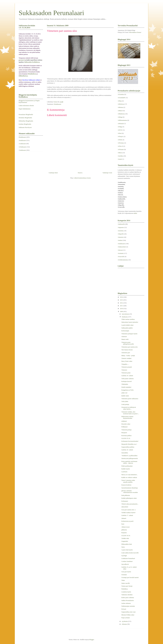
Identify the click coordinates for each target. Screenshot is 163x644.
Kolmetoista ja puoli (127, 521)
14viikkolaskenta (123, 260)
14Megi (120, 117)
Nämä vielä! (125, 339)
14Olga (120, 127)
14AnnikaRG (122, 98)
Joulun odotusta (126, 603)
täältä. (135, 213)
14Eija (120, 101)
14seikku (120, 156)
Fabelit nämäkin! (126, 387)
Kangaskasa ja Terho (127, 390)
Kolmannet (125, 501)
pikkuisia (124, 530)
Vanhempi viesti (107, 173)
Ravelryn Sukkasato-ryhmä (31, 80)
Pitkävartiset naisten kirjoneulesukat (127, 417)
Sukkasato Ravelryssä (25, 127)
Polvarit (124, 609)
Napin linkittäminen (25, 109)
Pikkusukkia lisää (126, 544)
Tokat (123, 580)
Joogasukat (125, 541)
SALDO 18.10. (126, 536)
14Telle (120, 140)
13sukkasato (22, 150)
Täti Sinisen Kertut (127, 350)
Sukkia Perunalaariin (128, 600)
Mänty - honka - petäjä (128, 356)
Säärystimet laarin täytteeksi (130, 322)
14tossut (120, 250)
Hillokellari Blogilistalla (26, 121)
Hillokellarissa (23, 76)
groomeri (22, 60)
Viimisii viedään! (126, 358)
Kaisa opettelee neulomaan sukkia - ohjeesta (129, 462)
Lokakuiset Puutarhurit (128, 558)
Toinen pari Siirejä (127, 586)
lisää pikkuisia (126, 495)
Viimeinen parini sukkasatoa (130, 399)
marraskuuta (126, 314)
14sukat (120, 240)
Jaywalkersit (125, 564)
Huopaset (124, 433)
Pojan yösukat (125, 618)
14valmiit (121, 253)
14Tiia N (120, 146)
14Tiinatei (121, 149)
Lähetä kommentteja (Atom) (82, 178)
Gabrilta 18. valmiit (127, 450)
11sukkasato (22, 144)
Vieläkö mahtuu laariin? (128, 513)
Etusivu (80, 173)
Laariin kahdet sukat (127, 325)
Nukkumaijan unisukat (128, 606)
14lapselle (121, 234)
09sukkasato (58, 104)
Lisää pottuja (125, 404)
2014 (122, 297)
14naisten (121, 237)
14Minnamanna (122, 120)
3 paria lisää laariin (127, 550)
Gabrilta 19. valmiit (127, 376)
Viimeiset (124, 370)
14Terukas (121, 143)
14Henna (120, 107)
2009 (122, 311)
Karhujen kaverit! (127, 381)
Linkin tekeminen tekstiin (26, 106)
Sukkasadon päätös (127, 328)
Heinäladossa (32, 74)
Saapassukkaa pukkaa (128, 447)
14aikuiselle (121, 224)
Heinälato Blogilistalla (25, 118)
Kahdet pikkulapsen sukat (129, 498)
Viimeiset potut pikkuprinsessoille (128, 343)
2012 (122, 303)
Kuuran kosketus (126, 485)
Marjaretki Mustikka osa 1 (129, 444)
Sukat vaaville (126, 583)
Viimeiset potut (126, 373)
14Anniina (121, 94)
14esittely (121, 231)
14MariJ (120, 111)
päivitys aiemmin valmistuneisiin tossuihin (130, 492)
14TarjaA (120, 136)
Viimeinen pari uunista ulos (129, 347)
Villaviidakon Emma (135, 32)
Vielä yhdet (125, 401)
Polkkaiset (124, 427)
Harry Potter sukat (127, 361)
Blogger (92, 640)
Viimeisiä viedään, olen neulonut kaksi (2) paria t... (130, 413)
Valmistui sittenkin (127, 595)
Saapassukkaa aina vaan (128, 612)
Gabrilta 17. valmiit (127, 515)
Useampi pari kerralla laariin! (130, 577)
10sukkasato (22, 140)
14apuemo (121, 227)
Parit (123, 524)
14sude (120, 159)
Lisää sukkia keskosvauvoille (130, 553)
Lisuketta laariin (126, 592)
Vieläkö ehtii (125, 538)
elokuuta (125, 624)
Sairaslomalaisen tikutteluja (129, 488)
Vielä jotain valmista (127, 379)
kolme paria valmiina (128, 597)
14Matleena (121, 114)
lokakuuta (125, 317)
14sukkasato (121, 244)
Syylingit (124, 556)
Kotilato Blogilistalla (25, 124)
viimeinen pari (126, 353)
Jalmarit (124, 518)
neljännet (124, 421)
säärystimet (125, 507)
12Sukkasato (22, 147)
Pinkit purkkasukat (127, 466)
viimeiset (124, 336)
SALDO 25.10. (126, 438)
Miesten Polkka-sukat (128, 615)
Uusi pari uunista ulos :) (128, 510)
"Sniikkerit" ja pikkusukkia (129, 456)
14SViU (120, 130)
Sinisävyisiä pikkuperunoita (130, 458)
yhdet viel (124, 393)
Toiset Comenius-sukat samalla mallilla (128, 481)
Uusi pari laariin (126, 572)
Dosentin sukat (126, 424)
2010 (122, 309)
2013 (122, 300)
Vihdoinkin (125, 384)
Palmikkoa (125, 589)
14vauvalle (121, 257)
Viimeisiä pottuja (126, 430)
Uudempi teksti (53, 173)
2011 (122, 306)
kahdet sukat (125, 396)
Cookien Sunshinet (127, 561)
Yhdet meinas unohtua (128, 319)
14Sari (120, 133)
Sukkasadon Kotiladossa (32, 62)
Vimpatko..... (125, 364)
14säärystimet (122, 247)
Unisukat (124, 575)
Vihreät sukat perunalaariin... (130, 504)
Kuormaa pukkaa (126, 436)
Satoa (123, 547)
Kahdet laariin (126, 469)
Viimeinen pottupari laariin (129, 334)
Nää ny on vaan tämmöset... (130, 475)
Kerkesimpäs (125, 331)
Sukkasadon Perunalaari (51, 13)
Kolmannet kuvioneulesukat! (130, 441)
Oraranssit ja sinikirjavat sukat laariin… (129, 408)
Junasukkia (125, 453)
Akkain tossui (125, 527)
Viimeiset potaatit (127, 367)
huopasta (124, 533)
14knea (120, 153)
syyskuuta (125, 621)
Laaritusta (124, 472)
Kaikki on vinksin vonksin (129, 477)
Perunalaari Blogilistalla (26, 114)
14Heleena (121, 104)
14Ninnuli (121, 124)
